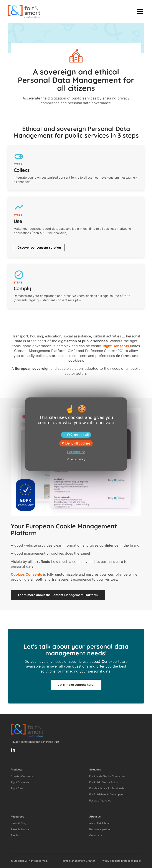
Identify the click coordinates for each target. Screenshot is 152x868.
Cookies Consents (22, 776)
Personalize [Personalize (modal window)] (76, 452)
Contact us (96, 835)
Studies (15, 835)
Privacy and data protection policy (121, 861)
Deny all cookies (76, 443)
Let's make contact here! (76, 685)
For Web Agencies (100, 800)
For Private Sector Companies (107, 776)
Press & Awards (20, 829)
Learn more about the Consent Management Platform (58, 595)
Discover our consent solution (39, 248)
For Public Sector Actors (104, 782)
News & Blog (18, 823)
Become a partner (100, 829)
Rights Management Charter (78, 861)
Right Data (17, 788)
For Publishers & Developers (106, 794)
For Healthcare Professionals (107, 788)
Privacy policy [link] (76, 459)
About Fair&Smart (100, 823)
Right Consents (20, 782)
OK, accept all (76, 435)
